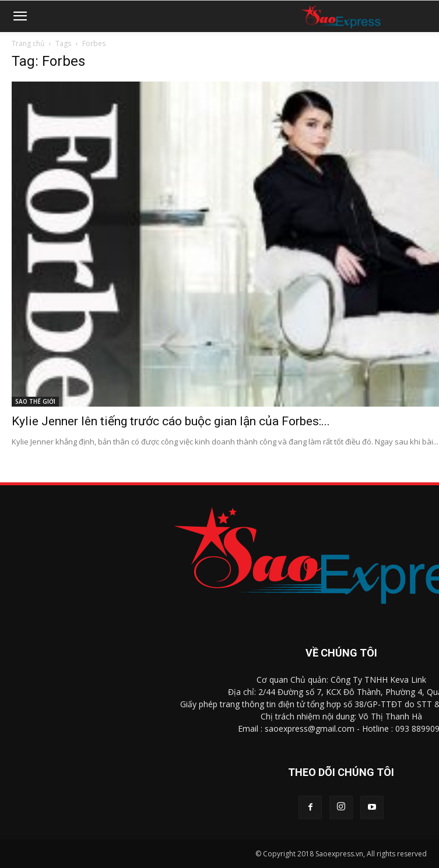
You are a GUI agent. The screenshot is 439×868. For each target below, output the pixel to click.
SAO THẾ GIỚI (35, 401)
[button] (20, 16)
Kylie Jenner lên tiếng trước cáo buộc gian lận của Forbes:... (171, 421)
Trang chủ (28, 43)
